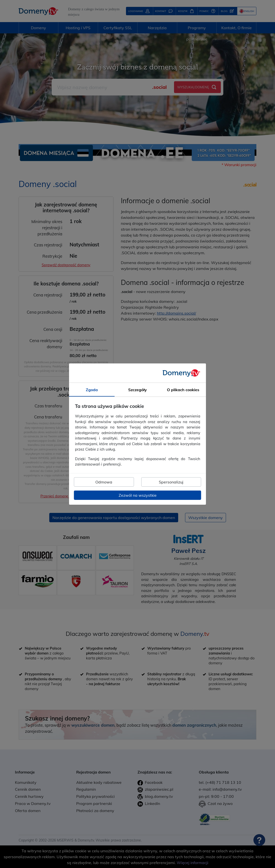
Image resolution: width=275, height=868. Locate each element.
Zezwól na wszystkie (138, 495)
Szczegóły (137, 389)
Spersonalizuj (171, 482)
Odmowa (104, 482)
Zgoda (92, 389)
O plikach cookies (183, 389)
